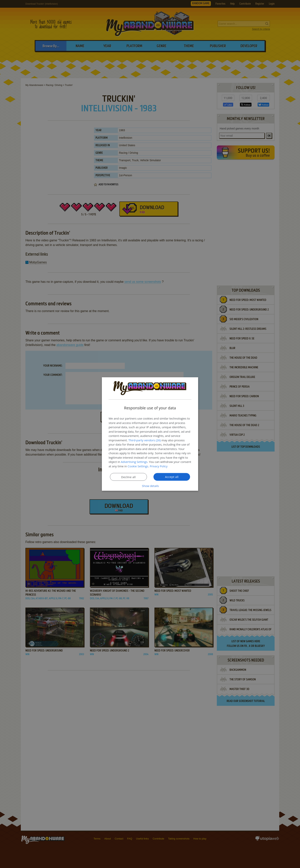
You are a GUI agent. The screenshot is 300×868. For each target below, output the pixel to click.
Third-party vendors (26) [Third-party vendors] (145, 440)
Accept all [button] (172, 477)
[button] (150, 486)
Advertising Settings (134, 462)
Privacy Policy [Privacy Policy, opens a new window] (159, 466)
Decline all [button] (128, 477)
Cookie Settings (138, 466)
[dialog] (150, 434)
